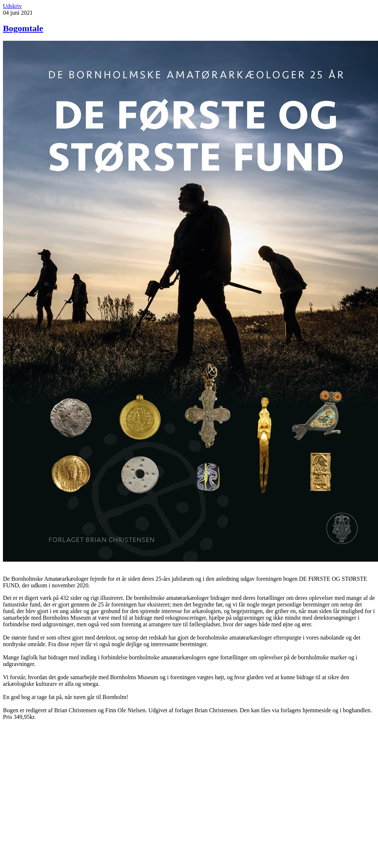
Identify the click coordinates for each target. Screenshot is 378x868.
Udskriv (12, 6)
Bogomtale (23, 28)
